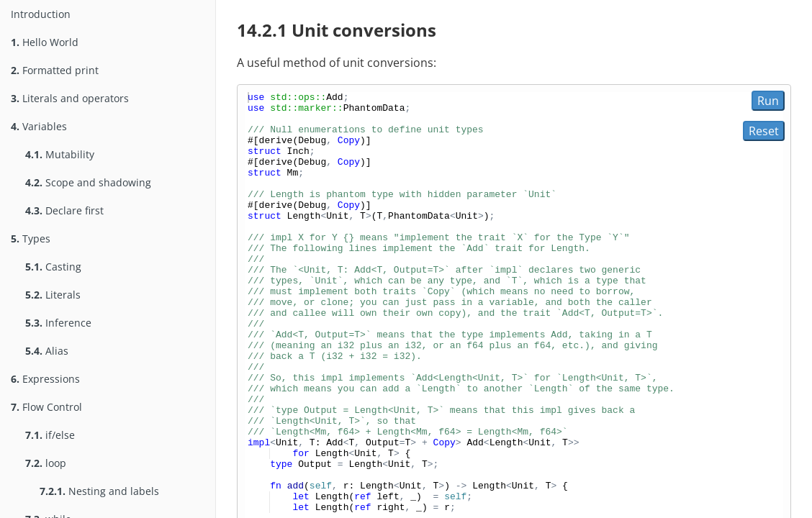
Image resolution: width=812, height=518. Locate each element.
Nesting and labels (99, 491)
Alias (47, 351)
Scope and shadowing (88, 182)
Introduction (41, 14)
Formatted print (55, 70)
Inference (58, 323)
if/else (50, 435)
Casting (53, 267)
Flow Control (46, 407)
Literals (53, 295)
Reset (764, 131)
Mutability (60, 154)
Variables (39, 126)
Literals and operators (70, 98)
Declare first (64, 210)
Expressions (45, 379)
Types (31, 238)
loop (46, 463)
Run (768, 101)
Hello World (45, 42)
